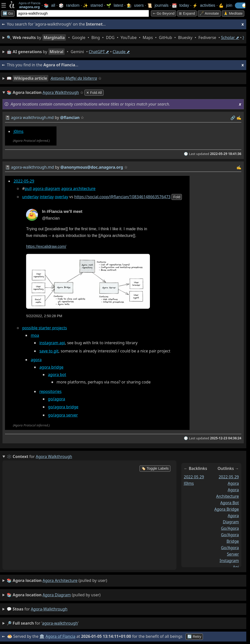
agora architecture (78, 189)
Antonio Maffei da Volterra (74, 78)
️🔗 (233, 118)
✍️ (239, 118)
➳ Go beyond (164, 13)
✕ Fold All (94, 93)
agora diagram (46, 189)
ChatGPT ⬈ (99, 52)
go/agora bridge (63, 407)
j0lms (19, 131)
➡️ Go (8, 13)
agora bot (57, 375)
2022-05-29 (24, 181)
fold (177, 197)
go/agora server (63, 415)
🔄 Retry (194, 637)
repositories (51, 391)
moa (35, 335)
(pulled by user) (57, 581)
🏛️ (42, 636)
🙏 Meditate (233, 13)
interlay (47, 197)
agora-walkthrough (49, 609)
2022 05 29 (194, 477)
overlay (61, 197)
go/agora (57, 399)
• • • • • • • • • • (125, 38)
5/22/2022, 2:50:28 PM (44, 316)
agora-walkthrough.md (32, 167)
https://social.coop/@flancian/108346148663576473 (123, 197)
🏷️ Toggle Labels (155, 468)
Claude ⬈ (121, 52)
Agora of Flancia (61, 636)
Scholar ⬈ (230, 38)
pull (28, 189)
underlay (30, 197)
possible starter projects (44, 328)
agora (36, 360)
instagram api (52, 343)
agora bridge (51, 367)
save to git (49, 351)
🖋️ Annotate (209, 13)
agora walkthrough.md (32, 117)
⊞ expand (187, 13)
